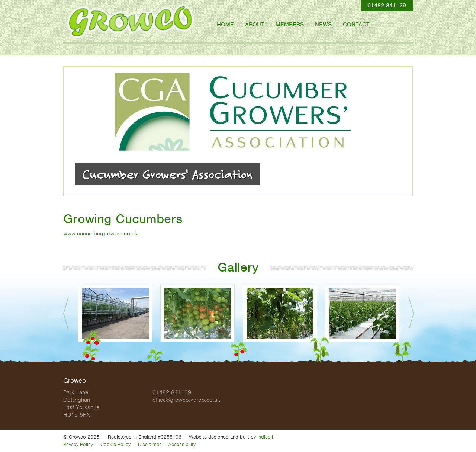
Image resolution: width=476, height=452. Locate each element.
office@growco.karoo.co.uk (186, 400)
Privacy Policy (78, 444)
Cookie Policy (115, 444)
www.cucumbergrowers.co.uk (100, 234)
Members (290, 25)
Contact (356, 25)
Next (411, 314)
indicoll (265, 437)
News (323, 25)
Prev (66, 314)
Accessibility (182, 444)
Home (225, 25)
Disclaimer (149, 444)
